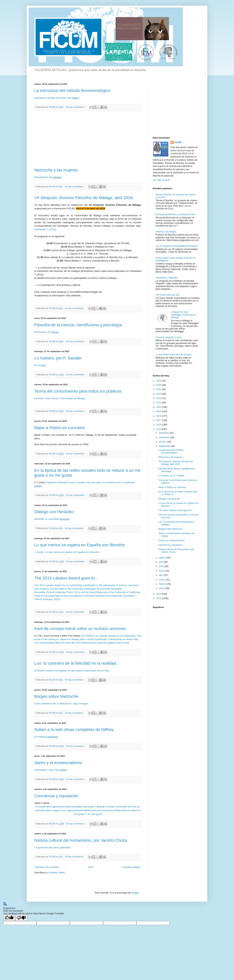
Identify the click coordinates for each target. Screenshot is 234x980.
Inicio (91, 867)
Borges (84, 704)
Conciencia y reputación (56, 796)
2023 (159, 394)
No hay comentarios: (76, 107)
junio (162, 566)
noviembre (164, 437)
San (69, 98)
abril (161, 575)
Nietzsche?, (66, 704)
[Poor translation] (21, 918)
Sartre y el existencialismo (58, 763)
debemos (47, 704)
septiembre (165, 446)
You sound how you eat (167, 295)
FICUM (178, 142)
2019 (159, 411)
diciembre (164, 433)
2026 (159, 381)
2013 (159, 598)
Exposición (40, 98)
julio (161, 562)
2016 (159, 425)
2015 (159, 429)
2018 (159, 416)
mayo (162, 571)
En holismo (41, 737)
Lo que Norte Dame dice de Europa (173, 355)
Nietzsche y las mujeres (56, 170)
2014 (159, 594)
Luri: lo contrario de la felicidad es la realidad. (76, 663)
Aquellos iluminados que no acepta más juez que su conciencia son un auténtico (91, 482)
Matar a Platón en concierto (60, 428)
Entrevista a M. (43, 332)
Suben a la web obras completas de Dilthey (74, 730)
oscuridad (53, 519)
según (76, 704)
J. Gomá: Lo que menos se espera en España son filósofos (67, 552)
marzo (162, 580)
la (46, 519)
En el (37, 365)
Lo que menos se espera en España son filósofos (80, 545)
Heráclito (39, 519)
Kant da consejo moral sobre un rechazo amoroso (80, 629)
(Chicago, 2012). (51, 599)
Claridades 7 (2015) (45, 229)
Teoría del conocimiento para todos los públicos (78, 391)
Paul (57, 770)
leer (55, 704)
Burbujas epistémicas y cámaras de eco (175, 214)
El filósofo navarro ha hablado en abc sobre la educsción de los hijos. (72, 671)
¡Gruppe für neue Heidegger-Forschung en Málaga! (183, 315)
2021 (159, 403)
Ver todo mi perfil (161, 180)
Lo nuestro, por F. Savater (58, 358)
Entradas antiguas (131, 867)
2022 (159, 398)
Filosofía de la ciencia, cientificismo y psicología (78, 325)
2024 (159, 389)
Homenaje (40, 770)
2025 (159, 385)
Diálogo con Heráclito (54, 512)
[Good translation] (9, 918)
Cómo (38, 704)
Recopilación (41, 177)
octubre (163, 442)
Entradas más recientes (47, 867)
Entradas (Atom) (57, 873)
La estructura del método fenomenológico (72, 91)
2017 (159, 420)
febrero (163, 584)
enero (162, 588)
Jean (51, 770)
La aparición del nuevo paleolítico (53, 847)
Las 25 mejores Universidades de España (176, 246)
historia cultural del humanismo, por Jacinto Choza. (81, 840)
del (49, 98)
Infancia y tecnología (166, 232)
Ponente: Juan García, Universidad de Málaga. (60, 398)
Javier (63, 98)
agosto (163, 558)
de (58, 98)
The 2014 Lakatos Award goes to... (66, 578)
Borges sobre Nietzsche (56, 696)
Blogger (135, 893)
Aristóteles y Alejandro (167, 278)
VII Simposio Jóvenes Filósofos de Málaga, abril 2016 (83, 198)
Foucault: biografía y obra (168, 337)
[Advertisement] (88, 140)
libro (53, 98)
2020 (159, 407)
